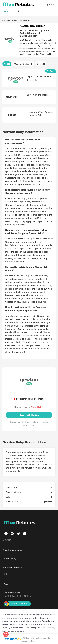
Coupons (6, 20)
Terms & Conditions (13, 567)
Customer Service (12, 592)
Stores (15, 20)
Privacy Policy (10, 559)
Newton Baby (25, 20)
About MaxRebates (12, 550)
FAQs (6, 584)
